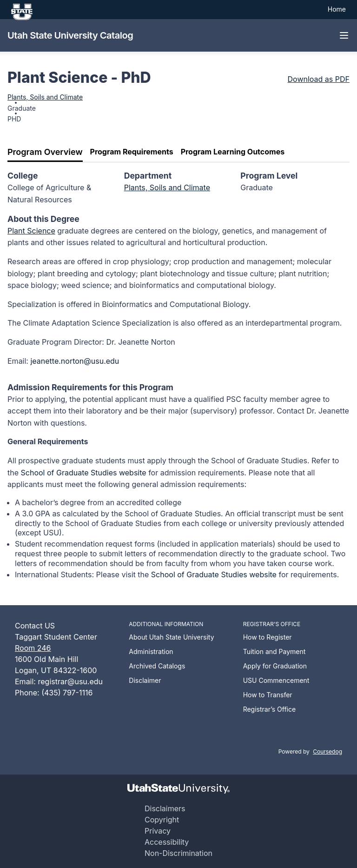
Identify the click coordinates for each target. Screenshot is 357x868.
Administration (151, 651)
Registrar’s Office (270, 709)
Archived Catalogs (157, 666)
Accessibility (167, 842)
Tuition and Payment (274, 651)
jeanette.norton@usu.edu (75, 361)
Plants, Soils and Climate (45, 97)
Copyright (162, 820)
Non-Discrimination (178, 853)
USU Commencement (276, 680)
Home (337, 9)
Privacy (158, 831)
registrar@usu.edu (70, 681)
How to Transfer (268, 695)
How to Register (268, 637)
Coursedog (327, 751)
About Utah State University (171, 637)
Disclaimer (145, 680)
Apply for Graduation (275, 666)
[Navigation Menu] (344, 35)
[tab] (45, 152)
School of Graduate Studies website (84, 473)
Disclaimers (165, 808)
